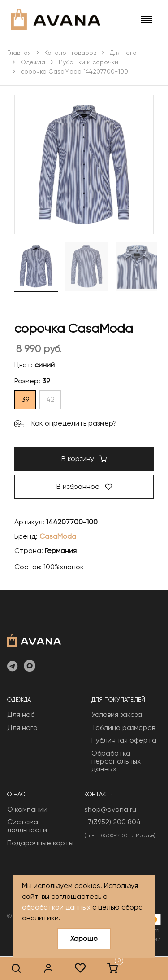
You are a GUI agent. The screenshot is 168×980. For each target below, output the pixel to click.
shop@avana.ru (110, 809)
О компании (27, 809)
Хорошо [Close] (84, 938)
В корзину (84, 459)
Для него (123, 53)
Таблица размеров (123, 727)
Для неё (21, 714)
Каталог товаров (70, 53)
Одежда (33, 62)
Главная (19, 53)
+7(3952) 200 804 (112, 822)
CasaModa (58, 536)
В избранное (84, 486)
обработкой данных (56, 907)
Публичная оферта (124, 740)
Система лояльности (27, 826)
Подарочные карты (40, 843)
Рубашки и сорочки (88, 62)
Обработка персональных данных (116, 761)
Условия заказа (117, 714)
